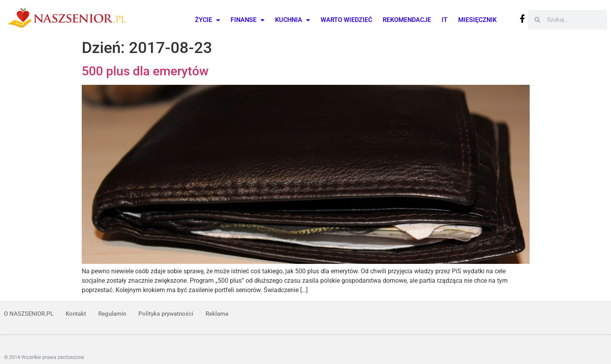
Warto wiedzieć (346, 20)
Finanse (248, 20)
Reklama (217, 314)
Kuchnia (293, 20)
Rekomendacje (407, 20)
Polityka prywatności (166, 314)
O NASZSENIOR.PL (29, 314)
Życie (207, 20)
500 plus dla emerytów (145, 71)
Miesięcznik (477, 20)
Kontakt (76, 314)
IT (445, 20)
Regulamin (112, 314)
